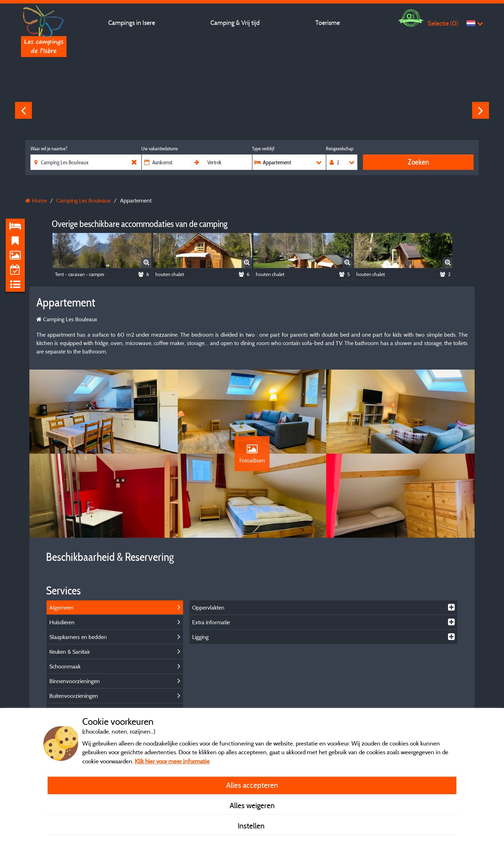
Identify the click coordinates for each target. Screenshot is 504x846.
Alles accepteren (252, 785)
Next (481, 110)
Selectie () (443, 23)
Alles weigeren (252, 805)
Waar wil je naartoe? (49, 149)
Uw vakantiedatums (160, 149)
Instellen (252, 826)
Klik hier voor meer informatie (172, 761)
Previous (23, 110)
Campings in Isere (132, 23)
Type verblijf (263, 149)
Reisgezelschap (340, 149)
